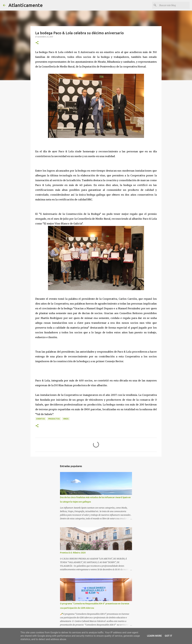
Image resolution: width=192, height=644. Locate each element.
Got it (168, 636)
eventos (41, 419)
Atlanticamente (26, 5)
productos (54, 419)
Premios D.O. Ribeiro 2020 (73, 553)
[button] (37, 43)
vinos (66, 419)
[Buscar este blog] (174, 5)
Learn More (154, 636)
